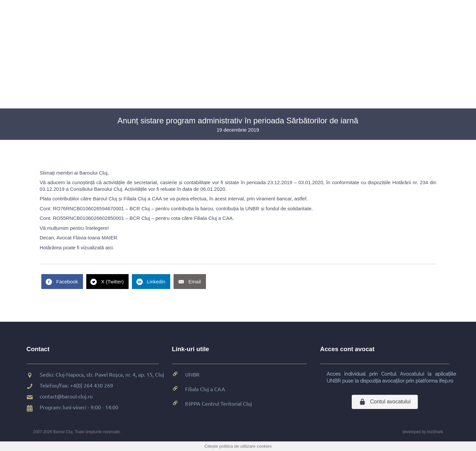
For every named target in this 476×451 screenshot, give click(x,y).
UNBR (192, 374)
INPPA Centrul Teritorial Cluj (218, 403)
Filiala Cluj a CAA (205, 389)
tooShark (435, 432)
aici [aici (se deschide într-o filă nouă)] (109, 247)
